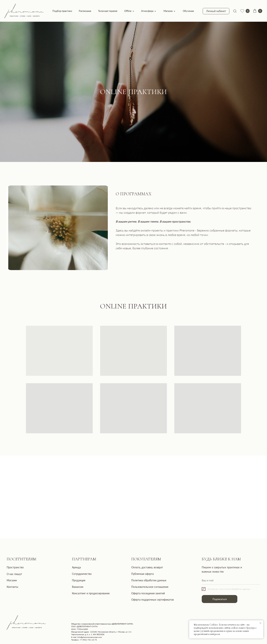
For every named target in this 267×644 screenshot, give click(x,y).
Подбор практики (62, 11)
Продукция (79, 580)
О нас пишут (14, 574)
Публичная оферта (142, 574)
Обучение (188, 11)
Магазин (168, 11)
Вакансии (78, 587)
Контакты (12, 587)
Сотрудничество (82, 574)
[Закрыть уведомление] (261, 623)
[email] (231, 580)
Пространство (15, 567)
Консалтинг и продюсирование (91, 593)
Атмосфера (147, 11)
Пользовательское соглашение (150, 587)
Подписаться (220, 599)
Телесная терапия (108, 11)
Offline (128, 11)
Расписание (85, 11)
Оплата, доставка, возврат (147, 567)
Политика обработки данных (149, 580)
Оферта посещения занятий (148, 593)
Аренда (76, 567)
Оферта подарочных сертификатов (153, 600)
